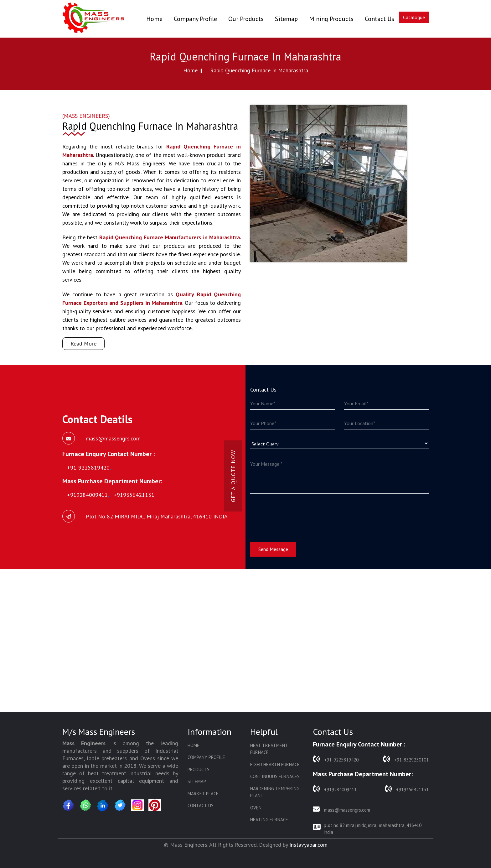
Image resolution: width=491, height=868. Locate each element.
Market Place (203, 794)
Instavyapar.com (308, 845)
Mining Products (331, 19)
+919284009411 (335, 789)
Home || (193, 70)
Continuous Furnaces (275, 776)
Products (199, 769)
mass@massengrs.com (341, 809)
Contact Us (380, 19)
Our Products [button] (246, 19)
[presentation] (298, 514)
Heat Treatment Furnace (269, 749)
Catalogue (414, 17)
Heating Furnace (269, 820)
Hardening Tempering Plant (275, 792)
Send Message (273, 549)
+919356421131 (407, 789)
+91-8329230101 (406, 759)
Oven (256, 808)
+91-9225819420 (336, 759)
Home (154, 19)
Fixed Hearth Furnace (275, 764)
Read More (83, 343)
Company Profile (195, 19)
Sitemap (286, 19)
